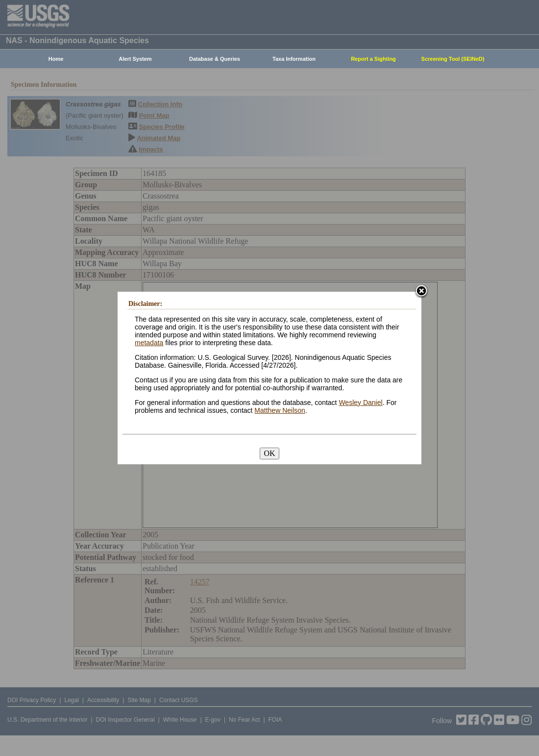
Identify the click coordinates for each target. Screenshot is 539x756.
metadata (149, 343)
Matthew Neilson (280, 410)
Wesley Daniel (360, 403)
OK (269, 453)
